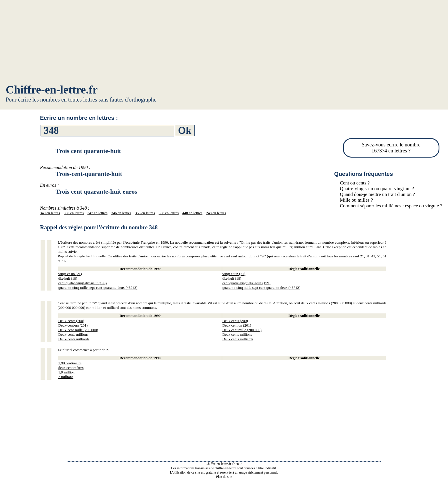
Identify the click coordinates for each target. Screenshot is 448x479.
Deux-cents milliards (74, 339)
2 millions (66, 377)
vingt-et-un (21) (70, 274)
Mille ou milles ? (357, 200)
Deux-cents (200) (71, 321)
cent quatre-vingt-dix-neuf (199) (246, 283)
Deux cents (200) (235, 321)
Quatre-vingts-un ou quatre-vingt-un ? (377, 189)
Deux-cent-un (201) (73, 325)
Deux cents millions (237, 334)
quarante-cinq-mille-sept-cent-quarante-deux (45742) (98, 288)
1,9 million (66, 372)
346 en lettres (121, 213)
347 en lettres (97, 213)
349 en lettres (50, 213)
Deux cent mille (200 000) (242, 330)
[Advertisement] (224, 43)
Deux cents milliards (238, 339)
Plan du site (224, 477)
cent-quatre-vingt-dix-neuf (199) (82, 283)
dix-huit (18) (68, 278)
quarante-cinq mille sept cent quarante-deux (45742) (261, 288)
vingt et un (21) (234, 274)
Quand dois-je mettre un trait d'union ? (378, 194)
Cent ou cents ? (355, 183)
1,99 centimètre (70, 363)
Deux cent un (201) (237, 325)
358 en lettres (145, 213)
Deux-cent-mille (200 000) (78, 330)
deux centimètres (71, 368)
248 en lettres (216, 213)
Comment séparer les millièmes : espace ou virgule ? (391, 206)
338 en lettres (169, 213)
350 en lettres (74, 213)
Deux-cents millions (73, 334)
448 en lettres (192, 213)
